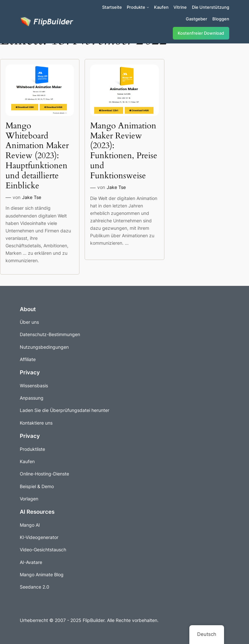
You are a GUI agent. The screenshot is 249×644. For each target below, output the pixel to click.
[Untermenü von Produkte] (148, 7)
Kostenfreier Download (201, 33)
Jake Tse (32, 197)
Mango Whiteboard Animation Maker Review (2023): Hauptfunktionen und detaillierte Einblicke (37, 156)
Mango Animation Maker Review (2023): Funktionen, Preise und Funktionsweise (124, 151)
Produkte (136, 7)
